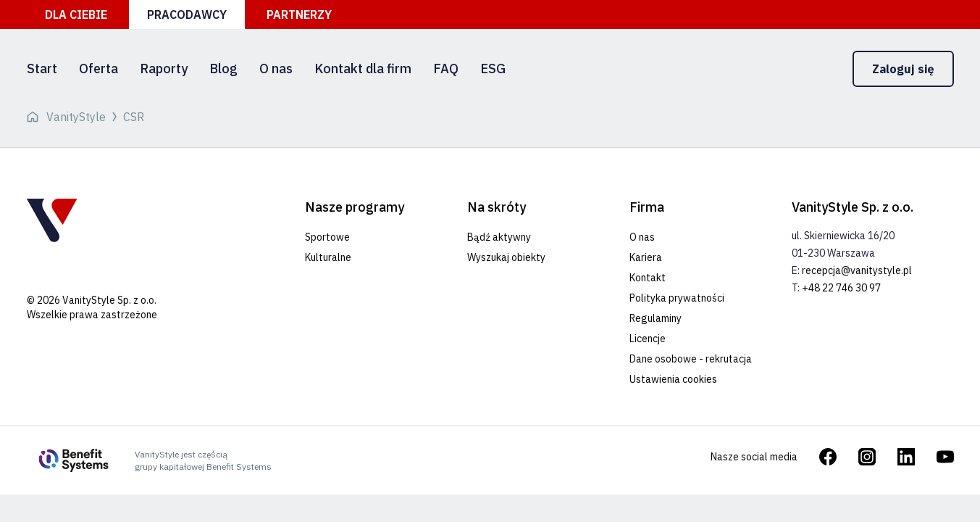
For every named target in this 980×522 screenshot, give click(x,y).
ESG (493, 69)
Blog (223, 69)
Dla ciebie (76, 14)
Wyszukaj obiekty (506, 257)
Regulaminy (656, 318)
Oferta (99, 69)
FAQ (446, 69)
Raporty (164, 69)
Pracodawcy (187, 14)
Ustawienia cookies (673, 379)
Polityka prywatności (677, 298)
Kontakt (648, 278)
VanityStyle (76, 117)
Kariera (646, 257)
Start (42, 69)
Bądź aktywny (499, 237)
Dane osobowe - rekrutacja (691, 359)
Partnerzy (299, 14)
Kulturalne (328, 257)
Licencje (648, 339)
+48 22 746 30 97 (841, 288)
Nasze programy (355, 207)
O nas (276, 69)
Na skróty (497, 207)
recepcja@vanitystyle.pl (857, 270)
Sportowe (327, 237)
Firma (647, 207)
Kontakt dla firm (363, 69)
